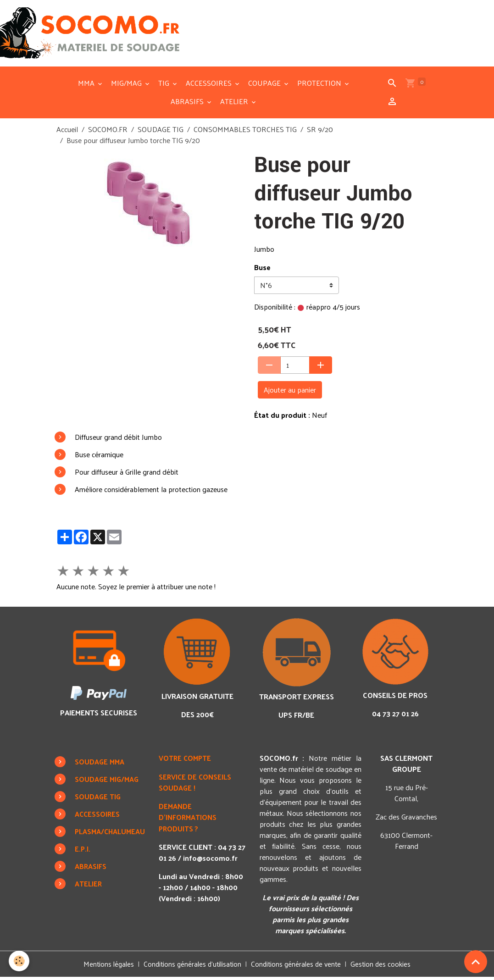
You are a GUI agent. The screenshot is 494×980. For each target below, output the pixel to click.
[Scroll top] (476, 962)
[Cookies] (19, 961)
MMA (87, 86)
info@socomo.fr (193, 871)
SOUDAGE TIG (161, 132)
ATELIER (235, 104)
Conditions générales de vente (298, 967)
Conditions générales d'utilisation (191, 967)
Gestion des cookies (385, 967)
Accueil (67, 132)
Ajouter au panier (290, 393)
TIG (165, 86)
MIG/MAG (127, 86)
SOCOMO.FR (108, 132)
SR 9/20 (320, 132)
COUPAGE (265, 86)
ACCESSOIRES (210, 86)
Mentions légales (105, 967)
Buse (262, 270)
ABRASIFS (188, 104)
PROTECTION (320, 86)
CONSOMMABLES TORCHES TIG (245, 132)
